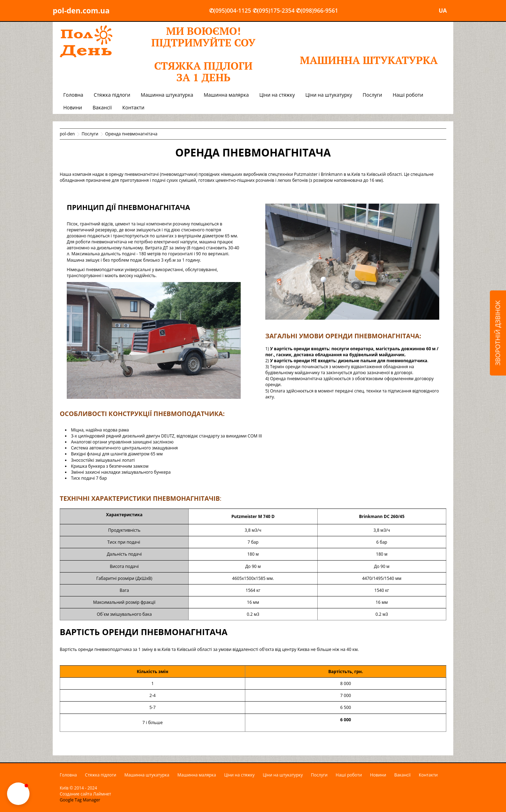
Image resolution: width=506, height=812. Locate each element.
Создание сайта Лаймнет (85, 794)
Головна (73, 95)
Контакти (133, 107)
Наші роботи (408, 95)
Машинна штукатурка (167, 95)
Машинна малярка (226, 95)
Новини (73, 107)
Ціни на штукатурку (329, 95)
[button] (18, 794)
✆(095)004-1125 (230, 11)
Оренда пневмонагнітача (131, 134)
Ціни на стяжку (277, 95)
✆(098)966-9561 (317, 11)
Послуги (372, 95)
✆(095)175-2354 (274, 11)
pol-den (67, 134)
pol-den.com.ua (81, 11)
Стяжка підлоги (112, 95)
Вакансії (102, 107)
